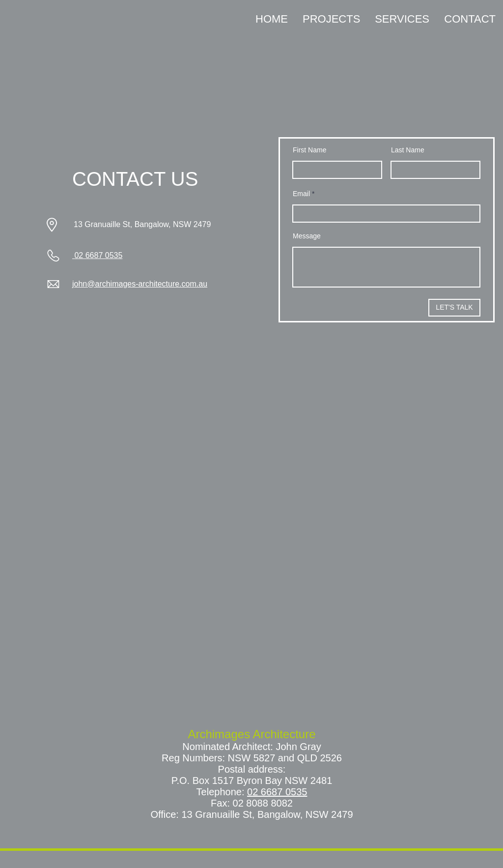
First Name (309, 150)
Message (307, 236)
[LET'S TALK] (454, 308)
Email (301, 194)
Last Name (408, 150)
